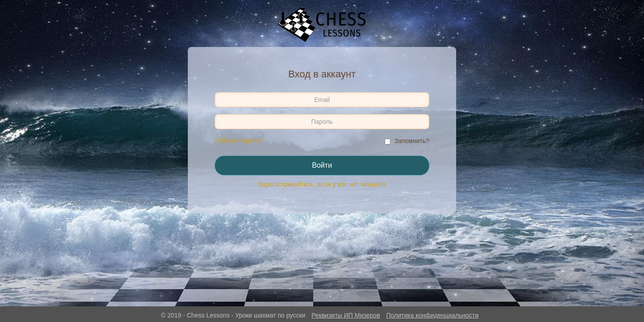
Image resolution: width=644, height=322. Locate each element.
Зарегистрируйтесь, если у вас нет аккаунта (322, 184)
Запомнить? (412, 141)
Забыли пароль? (239, 140)
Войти (322, 165)
